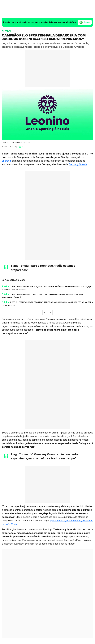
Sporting (6, 161)
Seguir (85, 22)
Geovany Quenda (78, 164)
